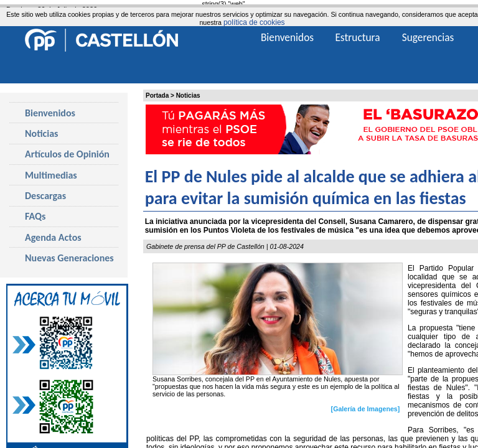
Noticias (188, 96)
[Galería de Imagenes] (366, 409)
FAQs (35, 216)
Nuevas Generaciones (69, 258)
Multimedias (51, 175)
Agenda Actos (53, 237)
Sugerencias (428, 37)
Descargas (45, 196)
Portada (157, 96)
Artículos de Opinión (67, 154)
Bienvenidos (50, 113)
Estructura (357, 37)
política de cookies (254, 22)
